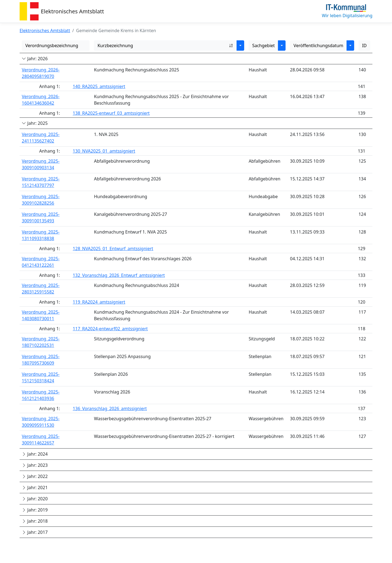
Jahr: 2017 (35, 532)
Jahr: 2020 (35, 499)
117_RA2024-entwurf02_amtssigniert (110, 329)
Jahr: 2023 (35, 465)
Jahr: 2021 (35, 488)
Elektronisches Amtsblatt (72, 11)
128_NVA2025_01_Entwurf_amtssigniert (113, 249)
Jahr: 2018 (35, 521)
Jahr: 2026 (35, 59)
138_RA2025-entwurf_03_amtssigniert (111, 113)
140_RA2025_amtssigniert (99, 86)
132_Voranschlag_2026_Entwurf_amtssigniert (119, 275)
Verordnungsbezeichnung (52, 46)
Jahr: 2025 (35, 123)
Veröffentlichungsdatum (318, 46)
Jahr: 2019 (35, 510)
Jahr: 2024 (35, 454)
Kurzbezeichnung (165, 46)
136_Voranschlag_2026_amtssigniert (110, 408)
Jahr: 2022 (35, 476)
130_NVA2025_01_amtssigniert (104, 151)
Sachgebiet (263, 46)
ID (364, 46)
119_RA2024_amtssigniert (99, 302)
